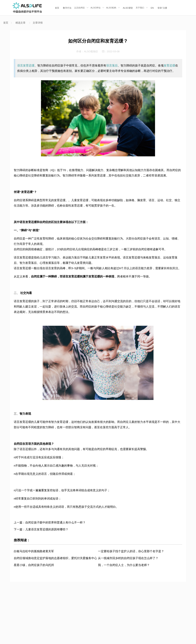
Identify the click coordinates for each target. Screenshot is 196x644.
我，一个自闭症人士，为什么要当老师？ (124, 565)
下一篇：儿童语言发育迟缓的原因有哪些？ (41, 529)
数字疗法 (67, 8)
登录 (160, 8)
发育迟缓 (169, 65)
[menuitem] (57, 8)
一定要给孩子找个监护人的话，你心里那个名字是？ (131, 551)
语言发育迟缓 (26, 65)
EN (152, 8)
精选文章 (20, 23)
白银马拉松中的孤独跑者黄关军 (34, 551)
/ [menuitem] (162, 8)
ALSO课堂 (128, 8)
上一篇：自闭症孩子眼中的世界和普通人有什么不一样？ (50, 522)
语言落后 (112, 65)
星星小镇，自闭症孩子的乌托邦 (34, 565)
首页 (57, 8)
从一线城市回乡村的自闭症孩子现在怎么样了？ (128, 558)
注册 (165, 8)
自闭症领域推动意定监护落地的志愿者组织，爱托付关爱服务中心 (55, 558)
